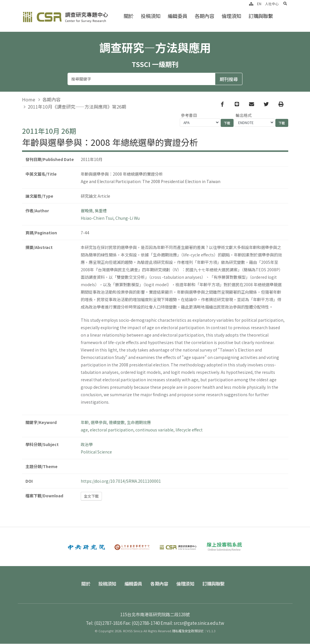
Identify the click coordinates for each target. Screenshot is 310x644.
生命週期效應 (139, 422)
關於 (129, 16)
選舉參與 (99, 422)
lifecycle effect (189, 430)
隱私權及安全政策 (185, 631)
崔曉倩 (87, 211)
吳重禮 (101, 211)
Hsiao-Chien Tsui (97, 218)
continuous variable (154, 430)
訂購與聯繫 (261, 16)
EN (259, 4)
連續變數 (117, 422)
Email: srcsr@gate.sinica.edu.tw (192, 623)
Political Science (96, 452)
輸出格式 (244, 115)
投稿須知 (151, 16)
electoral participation (112, 430)
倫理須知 (231, 16)
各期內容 (204, 16)
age (84, 430)
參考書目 (189, 115)
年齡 (85, 422)
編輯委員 (177, 16)
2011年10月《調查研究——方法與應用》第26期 (77, 107)
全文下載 (91, 496)
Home (29, 100)
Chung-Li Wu (128, 218)
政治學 (87, 444)
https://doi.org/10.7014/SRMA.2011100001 (121, 481)
